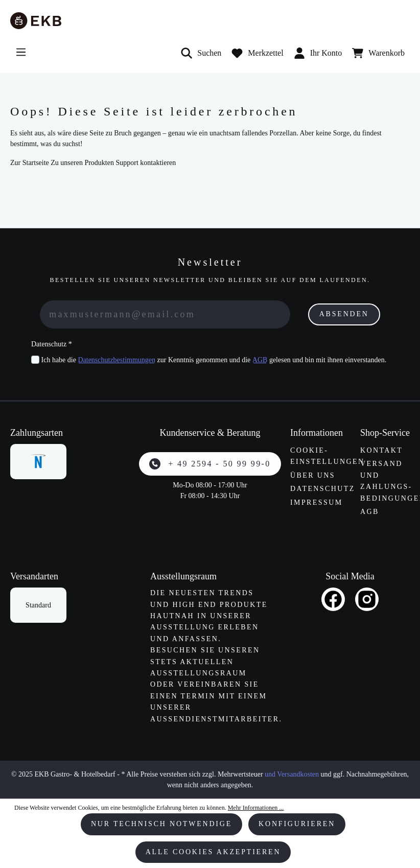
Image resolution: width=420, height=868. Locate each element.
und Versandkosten (292, 774)
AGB (260, 360)
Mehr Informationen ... (256, 808)
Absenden (344, 314)
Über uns (313, 475)
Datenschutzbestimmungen (116, 360)
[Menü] (21, 52)
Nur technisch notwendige (161, 824)
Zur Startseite (30, 163)
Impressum (317, 502)
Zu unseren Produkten (82, 163)
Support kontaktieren (146, 163)
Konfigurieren (297, 824)
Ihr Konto (318, 53)
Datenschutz (323, 489)
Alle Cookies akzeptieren (213, 852)
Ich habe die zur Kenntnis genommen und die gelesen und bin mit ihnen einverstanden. (214, 360)
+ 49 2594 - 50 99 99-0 (210, 464)
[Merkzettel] (257, 53)
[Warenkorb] (378, 53)
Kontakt (381, 450)
